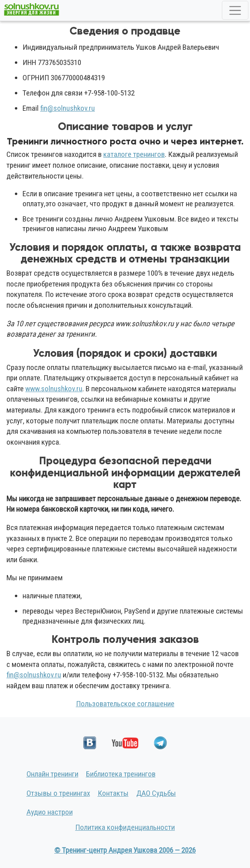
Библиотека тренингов (121, 774)
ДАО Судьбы (156, 793)
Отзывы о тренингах (58, 793)
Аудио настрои (50, 812)
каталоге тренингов (134, 154)
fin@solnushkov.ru (68, 108)
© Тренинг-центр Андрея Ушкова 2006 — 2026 (125, 850)
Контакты (113, 793)
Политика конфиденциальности (125, 827)
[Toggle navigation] (235, 10)
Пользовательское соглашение (125, 704)
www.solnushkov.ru (54, 389)
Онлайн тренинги (52, 774)
